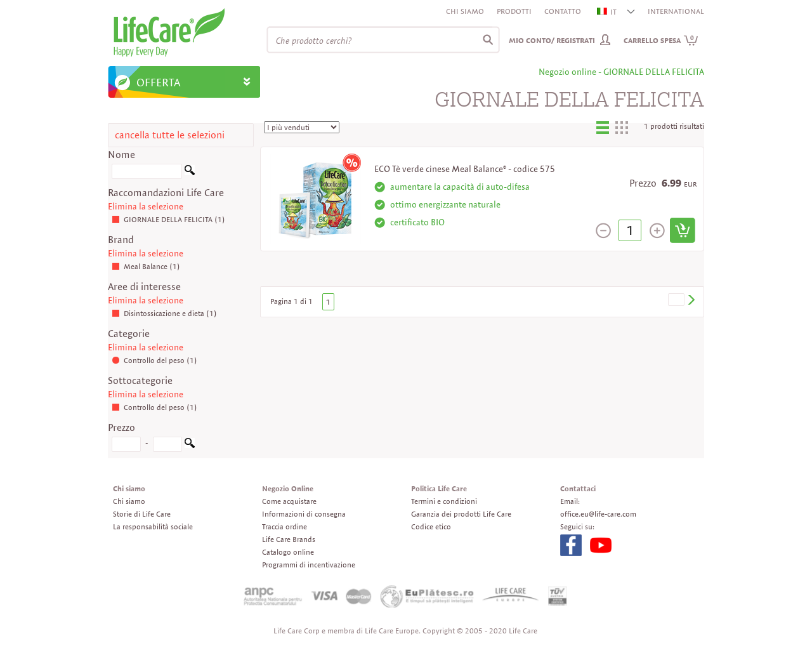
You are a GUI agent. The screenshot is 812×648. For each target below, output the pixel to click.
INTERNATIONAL (676, 11)
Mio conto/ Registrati (552, 40)
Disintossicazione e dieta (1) (164, 313)
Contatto (563, 11)
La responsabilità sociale (153, 526)
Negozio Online (288, 488)
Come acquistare (289, 501)
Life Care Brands (289, 539)
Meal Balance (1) (146, 266)
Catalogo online (288, 552)
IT (607, 12)
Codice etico (431, 526)
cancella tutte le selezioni (170, 135)
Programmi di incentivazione (309, 565)
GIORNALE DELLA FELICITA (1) (168, 219)
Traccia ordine (285, 526)
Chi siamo (465, 11)
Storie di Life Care (142, 514)
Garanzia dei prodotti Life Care (461, 514)
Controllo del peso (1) (154, 360)
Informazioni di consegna (304, 514)
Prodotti (514, 11)
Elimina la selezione (146, 206)
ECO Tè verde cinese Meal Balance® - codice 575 (465, 169)
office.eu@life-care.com (598, 514)
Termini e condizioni (444, 501)
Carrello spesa (661, 40)
